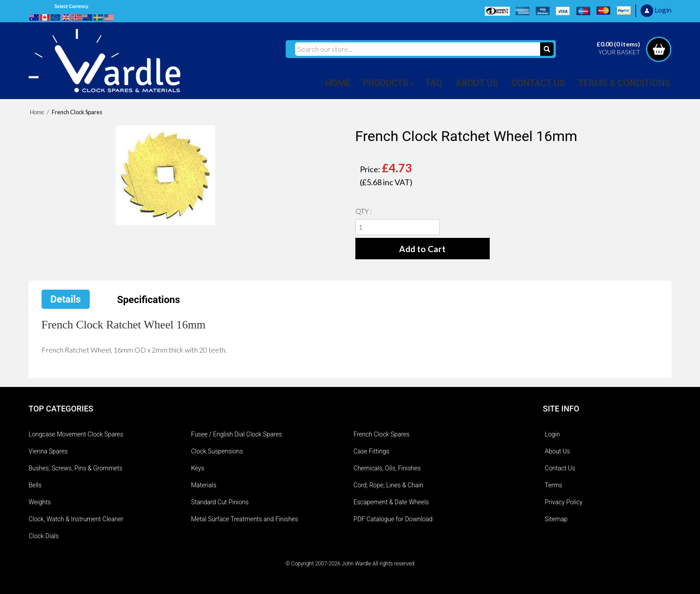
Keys (198, 468)
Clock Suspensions (217, 451)
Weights (40, 502)
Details (66, 299)
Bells (35, 485)
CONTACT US (538, 83)
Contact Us (560, 468)
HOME (338, 83)
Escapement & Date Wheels (391, 502)
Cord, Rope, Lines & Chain (388, 485)
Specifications (148, 300)
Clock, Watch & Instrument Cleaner (76, 519)
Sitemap (556, 519)
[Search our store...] (418, 49)
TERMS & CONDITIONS (624, 83)
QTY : (364, 211)
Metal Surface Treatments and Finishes (245, 519)
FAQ (434, 83)
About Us (557, 451)
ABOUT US (477, 83)
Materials (204, 485)
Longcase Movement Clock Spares (76, 434)
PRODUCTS (385, 83)
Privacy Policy (563, 502)
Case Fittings (371, 451)
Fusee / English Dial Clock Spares (237, 434)
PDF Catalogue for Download (393, 519)
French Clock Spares (382, 434)
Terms (553, 485)
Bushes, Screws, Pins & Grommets (75, 468)
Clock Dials (44, 536)
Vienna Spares (48, 451)
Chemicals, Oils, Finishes (387, 468)
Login (552, 434)
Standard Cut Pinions (220, 502)
